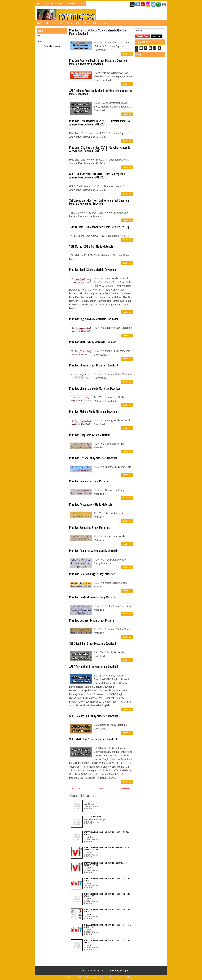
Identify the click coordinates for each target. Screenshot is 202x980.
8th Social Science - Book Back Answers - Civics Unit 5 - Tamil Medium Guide (107, 910)
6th (96, 22)
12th (47, 23)
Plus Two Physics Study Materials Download (94, 365)
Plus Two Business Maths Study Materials (92, 620)
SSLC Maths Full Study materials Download (93, 739)
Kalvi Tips (99, 971)
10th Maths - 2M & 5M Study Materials (91, 246)
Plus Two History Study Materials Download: (94, 458)
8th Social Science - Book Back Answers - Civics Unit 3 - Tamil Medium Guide (107, 941)
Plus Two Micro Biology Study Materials (92, 574)
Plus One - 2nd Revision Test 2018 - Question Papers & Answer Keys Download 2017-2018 (100, 149)
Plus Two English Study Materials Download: (94, 319)
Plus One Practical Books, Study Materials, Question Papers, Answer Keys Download (98, 62)
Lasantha (97, 977)
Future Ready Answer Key (93, 817)
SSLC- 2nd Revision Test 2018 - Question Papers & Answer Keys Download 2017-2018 (97, 175)
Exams (83, 3)
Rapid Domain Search (133, 977)
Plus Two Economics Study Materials (89, 527)
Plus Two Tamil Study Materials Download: (92, 269)
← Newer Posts (76, 789)
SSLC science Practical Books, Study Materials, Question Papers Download (101, 92)
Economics (88, 801)
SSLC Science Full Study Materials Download (94, 716)
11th (54, 23)
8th (79, 22)
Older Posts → (126, 789)
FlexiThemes (74, 977)
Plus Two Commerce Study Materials (89, 481)
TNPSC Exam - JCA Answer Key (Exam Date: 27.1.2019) (99, 227)
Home (39, 4)
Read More (127, 54)
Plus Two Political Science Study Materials (93, 597)
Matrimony (71, 4)
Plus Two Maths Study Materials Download (93, 342)
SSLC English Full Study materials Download (94, 667)
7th (88, 22)
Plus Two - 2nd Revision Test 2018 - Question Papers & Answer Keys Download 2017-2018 (100, 122)
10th (61, 23)
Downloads (50, 3)
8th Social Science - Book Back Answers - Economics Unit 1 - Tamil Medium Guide (107, 864)
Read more (96, 806)
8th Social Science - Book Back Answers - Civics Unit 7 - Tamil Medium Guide (107, 879)
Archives (157, 36)
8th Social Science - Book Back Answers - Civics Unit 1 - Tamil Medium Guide (107, 833)
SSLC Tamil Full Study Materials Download (93, 643)
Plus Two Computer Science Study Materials (94, 551)
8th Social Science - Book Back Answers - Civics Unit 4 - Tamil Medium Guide (107, 926)
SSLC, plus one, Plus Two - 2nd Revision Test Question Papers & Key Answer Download (99, 202)
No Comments (88, 808)
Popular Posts (143, 36)
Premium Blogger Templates (113, 977)
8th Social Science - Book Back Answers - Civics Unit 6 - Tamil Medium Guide (107, 895)
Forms (60, 4)
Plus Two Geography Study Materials (90, 435)
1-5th (105, 22)
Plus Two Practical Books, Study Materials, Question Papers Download (98, 32)
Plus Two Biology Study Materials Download (93, 411)
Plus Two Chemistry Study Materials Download (95, 388)
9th (70, 22)
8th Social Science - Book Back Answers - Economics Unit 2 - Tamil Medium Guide (107, 849)
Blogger (57, 46)
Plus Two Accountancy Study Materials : (91, 504)
